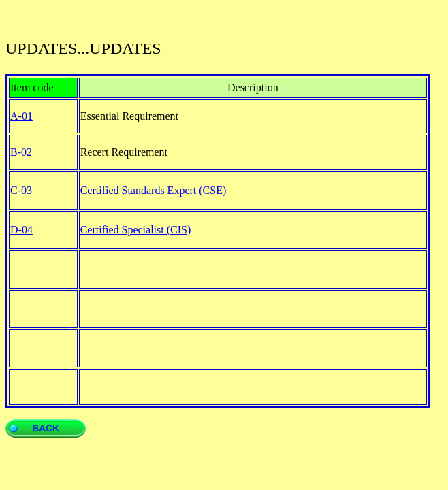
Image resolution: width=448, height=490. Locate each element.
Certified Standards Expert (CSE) (154, 190)
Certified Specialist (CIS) (136, 230)
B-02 (21, 152)
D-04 (21, 230)
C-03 (21, 190)
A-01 (21, 116)
